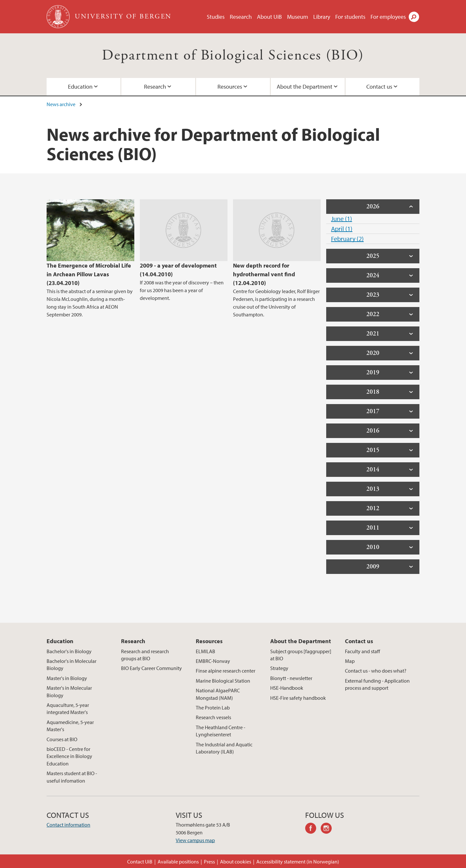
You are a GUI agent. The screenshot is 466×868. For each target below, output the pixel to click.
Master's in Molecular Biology (69, 691)
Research (241, 17)
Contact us (379, 87)
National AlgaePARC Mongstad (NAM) (218, 694)
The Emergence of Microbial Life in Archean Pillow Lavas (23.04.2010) (89, 274)
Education (80, 87)
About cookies (236, 862)
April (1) (342, 229)
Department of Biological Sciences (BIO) (233, 55)
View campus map (195, 840)
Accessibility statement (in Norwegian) (298, 862)
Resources (230, 87)
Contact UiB (140, 862)
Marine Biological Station (223, 681)
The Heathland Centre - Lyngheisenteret (221, 731)
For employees (388, 17)
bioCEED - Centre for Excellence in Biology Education (69, 756)
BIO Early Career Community (151, 668)
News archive (61, 104)
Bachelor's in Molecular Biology (72, 665)
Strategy (279, 668)
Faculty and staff (362, 651)
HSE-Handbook (287, 688)
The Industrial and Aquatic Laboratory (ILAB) (224, 748)
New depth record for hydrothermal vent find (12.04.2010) (264, 274)
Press (209, 862)
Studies (216, 17)
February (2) (347, 239)
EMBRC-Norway (213, 661)
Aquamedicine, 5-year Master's (70, 726)
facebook (313, 829)
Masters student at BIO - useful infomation (72, 777)
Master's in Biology (67, 678)
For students (350, 17)
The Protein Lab (213, 708)
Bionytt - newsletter (291, 678)
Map (350, 661)
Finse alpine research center (226, 671)
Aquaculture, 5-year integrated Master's (68, 709)
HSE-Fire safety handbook (298, 698)
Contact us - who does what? (376, 671)
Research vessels (213, 717)
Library (322, 17)
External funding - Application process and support (377, 684)
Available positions (178, 862)
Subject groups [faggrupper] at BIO (301, 655)
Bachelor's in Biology (69, 651)
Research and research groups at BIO (145, 655)
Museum (298, 17)
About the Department (305, 87)
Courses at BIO (62, 739)
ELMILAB (205, 651)
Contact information (68, 825)
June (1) (342, 219)
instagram (328, 829)
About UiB (269, 17)
